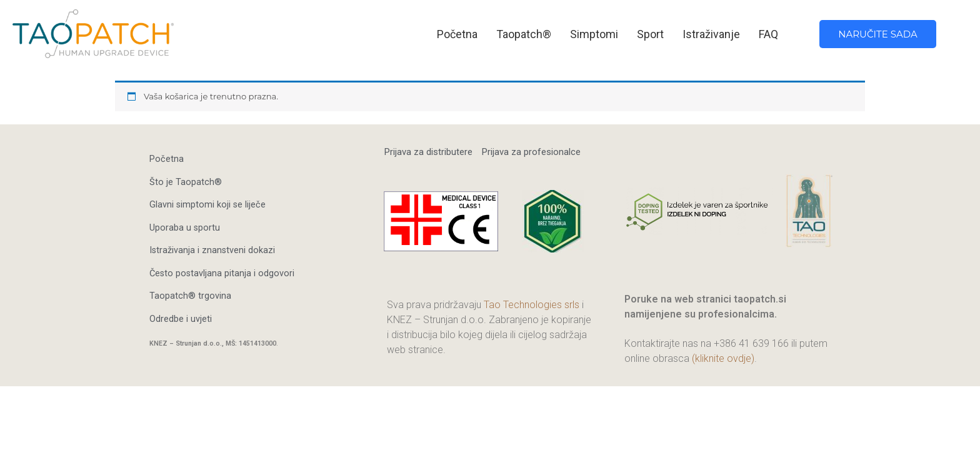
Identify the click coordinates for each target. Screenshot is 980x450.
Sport (650, 34)
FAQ (768, 34)
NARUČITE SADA (877, 34)
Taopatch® (524, 34)
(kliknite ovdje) (723, 358)
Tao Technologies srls (532, 305)
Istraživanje (711, 34)
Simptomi (594, 34)
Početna (457, 34)
